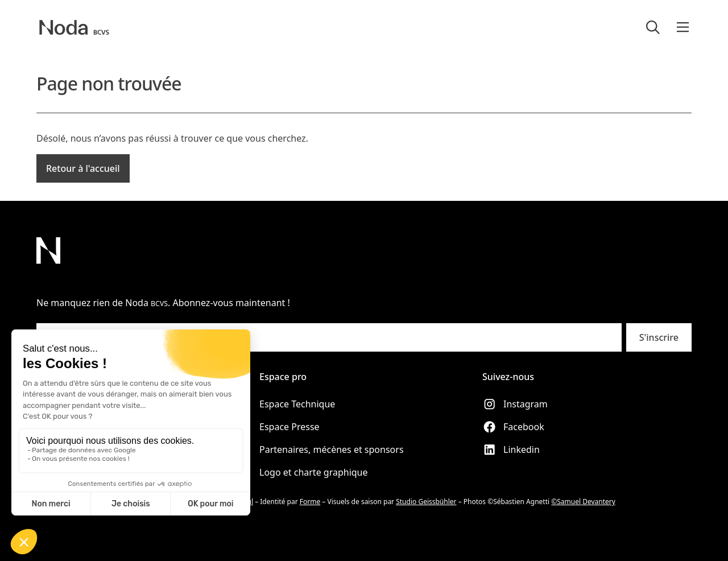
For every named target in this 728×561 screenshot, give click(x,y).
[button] (682, 27)
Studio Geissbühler (426, 502)
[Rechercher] (653, 27)
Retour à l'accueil (83, 168)
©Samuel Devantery (583, 502)
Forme (310, 502)
